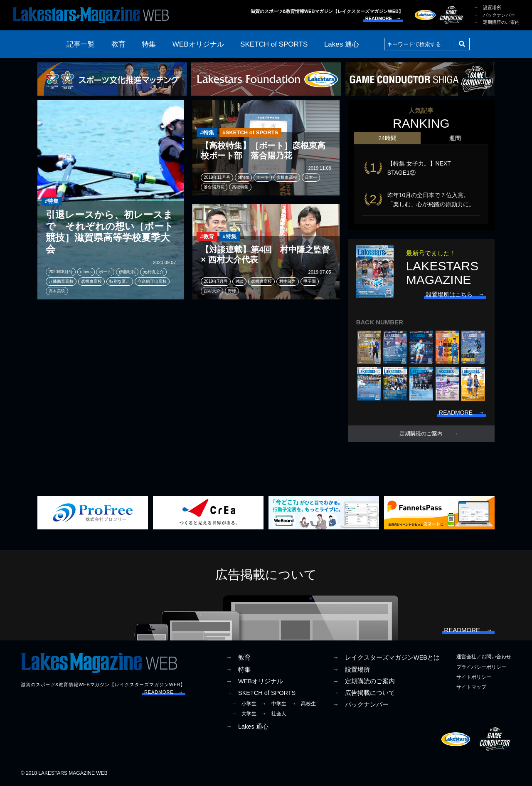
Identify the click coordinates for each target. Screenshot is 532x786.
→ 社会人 (274, 714)
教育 (118, 44)
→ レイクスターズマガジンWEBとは (386, 657)
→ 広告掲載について (364, 693)
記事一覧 (81, 44)
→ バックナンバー (494, 15)
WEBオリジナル (198, 44)
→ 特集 (238, 670)
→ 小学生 (244, 704)
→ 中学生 (274, 704)
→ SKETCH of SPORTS (261, 693)
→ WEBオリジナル (254, 681)
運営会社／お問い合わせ (484, 657)
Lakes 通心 (342, 44)
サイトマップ (471, 687)
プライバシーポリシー (481, 667)
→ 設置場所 (488, 7)
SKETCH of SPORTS (274, 44)
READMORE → (383, 18)
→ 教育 (238, 657)
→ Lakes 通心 (247, 727)
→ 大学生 (244, 714)
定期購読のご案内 (421, 434)
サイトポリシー (474, 677)
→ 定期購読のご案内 (497, 22)
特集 (149, 44)
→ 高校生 (303, 704)
